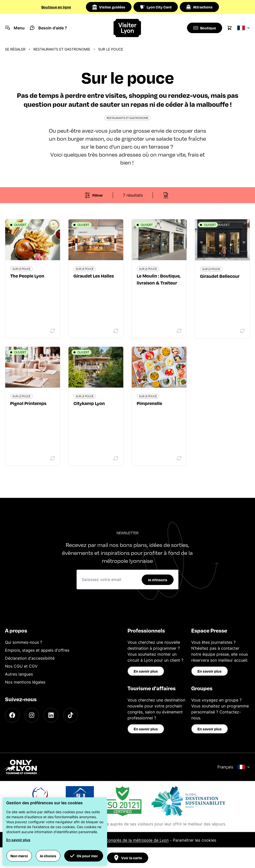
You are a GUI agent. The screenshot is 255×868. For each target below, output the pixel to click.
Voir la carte (128, 858)
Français (234, 767)
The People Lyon (27, 276)
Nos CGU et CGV (21, 666)
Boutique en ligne (56, 7)
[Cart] (230, 28)
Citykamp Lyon (89, 403)
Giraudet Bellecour (220, 276)
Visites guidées (109, 7)
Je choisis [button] (48, 856)
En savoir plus (146, 671)
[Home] (127, 28)
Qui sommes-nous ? (24, 642)
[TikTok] (70, 715)
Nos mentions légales (25, 682)
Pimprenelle (149, 403)
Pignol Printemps (28, 403)
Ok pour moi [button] (84, 856)
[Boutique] (204, 28)
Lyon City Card (156, 7)
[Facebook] (12, 715)
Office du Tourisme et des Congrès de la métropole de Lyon (112, 840)
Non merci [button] (19, 856)
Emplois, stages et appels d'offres (37, 650)
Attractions (199, 7)
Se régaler (15, 49)
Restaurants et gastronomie (62, 49)
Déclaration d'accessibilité (30, 658)
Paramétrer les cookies (194, 840)
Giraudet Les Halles (94, 276)
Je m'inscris (158, 580)
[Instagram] (32, 715)
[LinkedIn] (51, 715)
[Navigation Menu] (15, 28)
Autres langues (19, 674)
